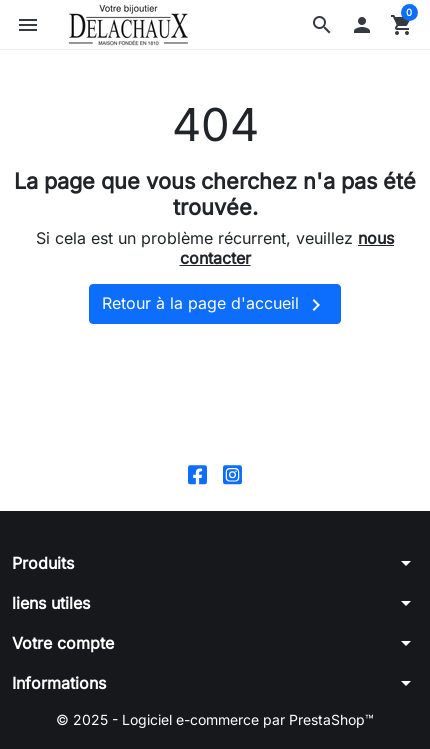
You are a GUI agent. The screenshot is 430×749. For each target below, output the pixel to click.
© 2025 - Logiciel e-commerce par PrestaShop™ (215, 719)
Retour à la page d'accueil (215, 305)
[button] (322, 25)
